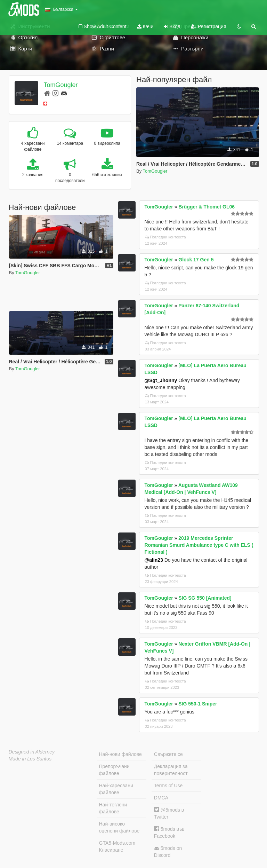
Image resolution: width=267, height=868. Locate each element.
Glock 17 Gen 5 (196, 260)
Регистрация (209, 26)
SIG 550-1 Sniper (198, 704)
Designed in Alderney (32, 752)
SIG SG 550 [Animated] (205, 598)
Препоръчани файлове (114, 770)
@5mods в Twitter (169, 813)
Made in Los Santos (30, 759)
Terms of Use (168, 786)
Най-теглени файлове (113, 808)
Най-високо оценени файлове (119, 827)
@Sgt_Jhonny (161, 380)
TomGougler (60, 85)
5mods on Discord (168, 852)
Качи (145, 26)
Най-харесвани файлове (116, 789)
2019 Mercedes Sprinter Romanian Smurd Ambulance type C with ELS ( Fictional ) (199, 545)
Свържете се (168, 754)
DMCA (161, 798)
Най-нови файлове (120, 754)
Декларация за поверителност (171, 770)
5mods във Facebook (169, 832)
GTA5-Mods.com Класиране (117, 846)
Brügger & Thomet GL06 (207, 207)
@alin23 (154, 560)
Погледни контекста (165, 237)
